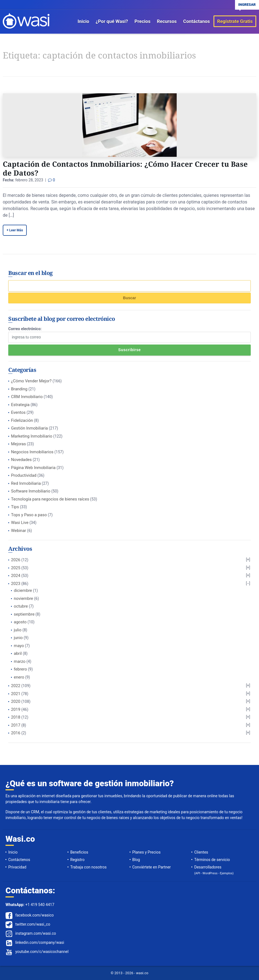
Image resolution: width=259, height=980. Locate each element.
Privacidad (17, 867)
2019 (16, 709)
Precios (142, 21)
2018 (16, 717)
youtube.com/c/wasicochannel (42, 952)
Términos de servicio (212, 860)
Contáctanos (197, 21)
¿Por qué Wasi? (112, 21)
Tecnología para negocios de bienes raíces (50, 499)
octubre (21, 606)
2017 (16, 725)
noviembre (23, 598)
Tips (15, 507)
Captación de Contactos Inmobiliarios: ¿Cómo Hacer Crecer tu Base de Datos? (125, 168)
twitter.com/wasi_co (33, 924)
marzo (20, 661)
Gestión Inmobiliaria (30, 428)
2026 (16, 560)
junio (18, 638)
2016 (16, 733)
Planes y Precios (147, 852)
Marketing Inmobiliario (32, 436)
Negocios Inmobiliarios (32, 452)
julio (18, 630)
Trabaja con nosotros (89, 867)
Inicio (83, 21)
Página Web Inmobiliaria (33, 468)
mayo (19, 646)
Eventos (18, 412)
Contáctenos (19, 860)
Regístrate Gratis (235, 21)
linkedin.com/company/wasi (40, 942)
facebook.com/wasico (34, 915)
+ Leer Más (15, 230)
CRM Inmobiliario (27, 397)
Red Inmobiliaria (26, 483)
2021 (16, 694)
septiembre (24, 614)
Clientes (201, 852)
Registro (78, 860)
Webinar (19, 531)
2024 (16, 576)
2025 (16, 568)
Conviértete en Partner (152, 867)
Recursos (167, 21)
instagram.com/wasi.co (36, 933)
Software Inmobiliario (31, 491)
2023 (16, 584)
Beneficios (79, 852)
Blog (136, 860)
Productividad (24, 475)
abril (18, 653)
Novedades (21, 460)
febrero (20, 669)
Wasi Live (20, 523)
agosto (20, 622)
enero (19, 677)
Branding (19, 389)
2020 (16, 701)
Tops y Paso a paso (29, 515)
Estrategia (20, 405)
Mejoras (18, 444)
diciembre (23, 590)
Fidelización (22, 420)
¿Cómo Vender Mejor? (31, 381)
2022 (16, 686)
